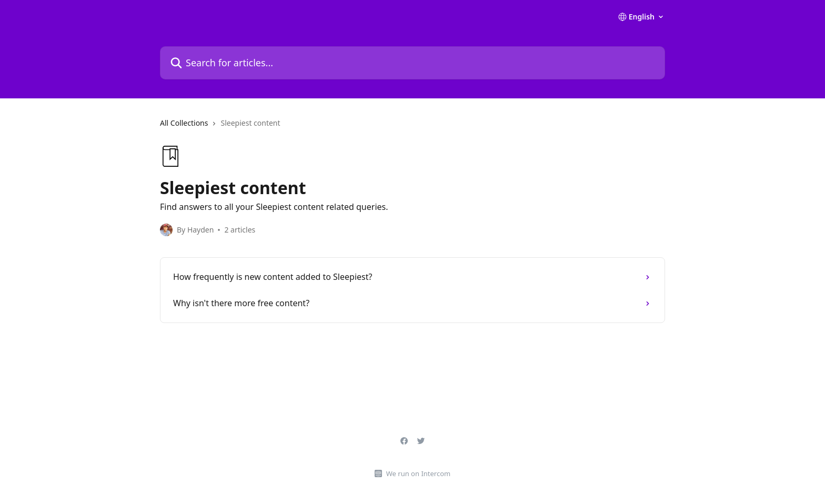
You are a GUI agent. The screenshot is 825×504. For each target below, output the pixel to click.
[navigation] (413, 127)
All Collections (184, 123)
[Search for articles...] (413, 63)
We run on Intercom (418, 473)
